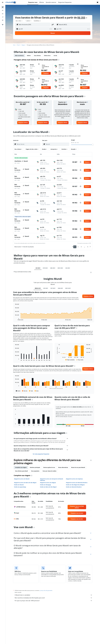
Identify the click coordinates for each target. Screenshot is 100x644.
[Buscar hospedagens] (3, 10)
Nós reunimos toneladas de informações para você (53, 598)
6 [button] (88, 247)
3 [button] (81, 247)
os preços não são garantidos (46, 590)
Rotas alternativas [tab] (63, 467)
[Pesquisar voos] (3, 7)
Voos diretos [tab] (37, 56)
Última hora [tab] (47, 56)
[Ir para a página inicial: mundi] (11, 2)
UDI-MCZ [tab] (38, 268)
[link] (23, 123)
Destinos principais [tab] (35, 467)
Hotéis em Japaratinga (20, 487)
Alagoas (23, 45)
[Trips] (3, 25)
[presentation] (87, 18)
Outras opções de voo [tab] (49, 467)
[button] (3, 2)
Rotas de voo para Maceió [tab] (78, 467)
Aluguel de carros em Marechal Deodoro (77, 483)
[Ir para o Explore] (3, 20)
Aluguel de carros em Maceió (22, 479)
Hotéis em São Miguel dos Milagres (75, 485)
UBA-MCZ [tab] (53, 268)
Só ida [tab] (55, 56)
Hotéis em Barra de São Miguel (48, 487)
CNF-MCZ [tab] (45, 268)
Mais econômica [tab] (19, 56)
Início (14, 45)
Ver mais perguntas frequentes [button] (41, 454)
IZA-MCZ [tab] (68, 268)
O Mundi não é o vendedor (53, 595)
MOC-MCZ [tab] (60, 268)
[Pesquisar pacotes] (3, 17)
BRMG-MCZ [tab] (38, 288)
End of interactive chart (14, 319)
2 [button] (78, 247)
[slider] (93, 145)
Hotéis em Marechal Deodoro (74, 487)
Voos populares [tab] (35, 471)
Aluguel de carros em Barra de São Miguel (25, 483)
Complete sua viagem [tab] (21, 467)
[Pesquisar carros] (3, 14)
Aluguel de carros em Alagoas (48, 483)
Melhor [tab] (29, 56)
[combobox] (19, 21)
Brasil (18, 45)
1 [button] (75, 247)
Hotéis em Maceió (19, 485)
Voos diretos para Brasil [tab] (21, 471)
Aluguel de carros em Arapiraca (74, 479)
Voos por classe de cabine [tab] (49, 471)
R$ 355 (81, 18)
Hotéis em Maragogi (45, 485)
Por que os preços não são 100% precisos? (53, 601)
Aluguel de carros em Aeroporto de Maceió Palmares (52, 480)
